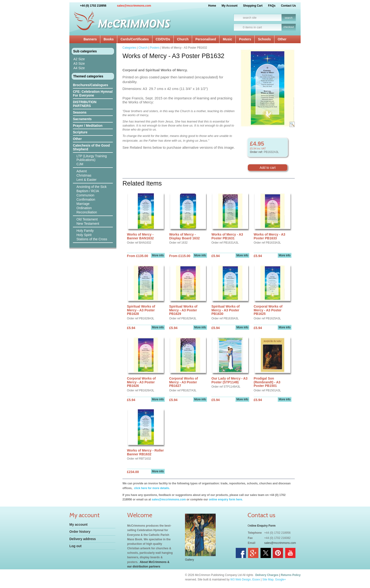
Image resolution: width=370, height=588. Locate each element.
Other (282, 39)
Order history (80, 532)
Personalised (206, 39)
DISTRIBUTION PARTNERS (85, 104)
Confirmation (86, 199)
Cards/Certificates (135, 39)
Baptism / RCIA (88, 191)
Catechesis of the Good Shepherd (91, 147)
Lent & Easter (86, 180)
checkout (289, 27)
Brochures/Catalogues (90, 85)
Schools (264, 39)
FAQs (272, 6)
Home (212, 6)
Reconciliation (87, 212)
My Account (230, 6)
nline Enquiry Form (263, 526)
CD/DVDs (163, 39)
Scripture (80, 132)
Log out (75, 546)
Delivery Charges (267, 575)
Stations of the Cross (92, 239)
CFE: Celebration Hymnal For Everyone (93, 93)
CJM (80, 164)
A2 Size (79, 59)
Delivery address (83, 539)
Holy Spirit (84, 235)
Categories (129, 48)
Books (109, 39)
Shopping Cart (253, 6)
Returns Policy (291, 575)
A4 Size (79, 68)
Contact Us (288, 6)
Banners (90, 39)
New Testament (88, 224)
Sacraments (82, 119)
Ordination (84, 208)
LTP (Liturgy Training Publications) (92, 158)
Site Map (268, 580)
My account (78, 525)
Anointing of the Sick (92, 187)
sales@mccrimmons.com (134, 6)
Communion (85, 195)
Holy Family (85, 231)
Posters (245, 39)
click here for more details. (151, 488)
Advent (82, 171)
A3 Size (79, 63)
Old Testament (87, 219)
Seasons (80, 112)
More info (158, 255)
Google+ (281, 580)
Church (183, 39)
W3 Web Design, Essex (245, 580)
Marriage (83, 204)
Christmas (84, 175)
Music (227, 39)
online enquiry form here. (226, 499)
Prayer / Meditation (88, 126)
